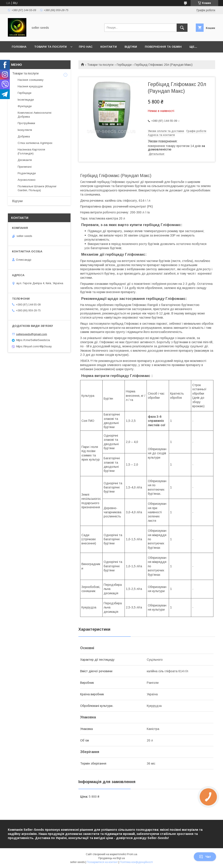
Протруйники (26, 123)
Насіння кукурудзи (30, 86)
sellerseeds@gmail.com (32, 334)
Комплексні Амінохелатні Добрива (35, 115)
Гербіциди (124, 65)
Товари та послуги (50, 47)
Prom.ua (132, 854)
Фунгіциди (25, 106)
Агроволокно (27, 180)
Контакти (109, 47)
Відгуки (131, 47)
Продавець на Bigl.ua (111, 858)
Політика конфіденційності (136, 862)
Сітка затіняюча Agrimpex (35, 143)
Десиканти (25, 160)
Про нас (86, 47)
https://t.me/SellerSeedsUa (33, 340)
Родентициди (27, 173)
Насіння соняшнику (31, 80)
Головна (19, 47)
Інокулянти (25, 130)
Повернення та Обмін (163, 47)
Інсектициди (26, 100)
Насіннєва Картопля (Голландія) (31, 151)
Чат (205, 857)
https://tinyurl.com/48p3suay (34, 346)
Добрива (24, 136)
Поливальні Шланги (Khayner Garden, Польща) (37, 188)
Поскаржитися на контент (102, 862)
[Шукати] (182, 28)
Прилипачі (25, 167)
